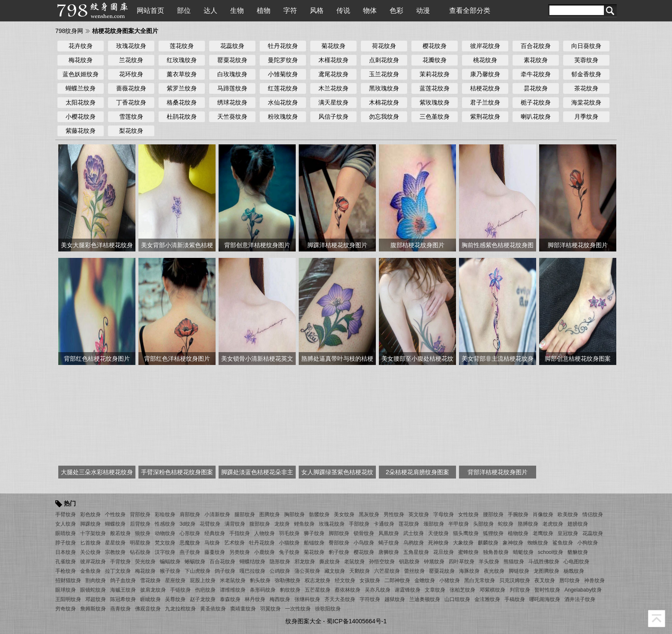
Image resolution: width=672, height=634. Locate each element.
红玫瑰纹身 (182, 60)
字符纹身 (370, 599)
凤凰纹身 (389, 533)
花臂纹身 (210, 524)
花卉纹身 (81, 46)
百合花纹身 (536, 46)
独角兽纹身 (496, 552)
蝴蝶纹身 (115, 524)
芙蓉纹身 (586, 60)
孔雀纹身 (66, 562)
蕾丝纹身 (414, 571)
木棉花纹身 (384, 102)
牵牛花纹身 (536, 74)
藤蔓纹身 (215, 552)
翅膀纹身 (578, 524)
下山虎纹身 (198, 571)
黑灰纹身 (369, 514)
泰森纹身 (230, 599)
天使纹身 (438, 533)
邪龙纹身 (305, 562)
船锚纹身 (314, 543)
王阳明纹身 (68, 599)
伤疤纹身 (205, 590)
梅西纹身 (280, 599)
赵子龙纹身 (203, 599)
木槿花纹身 (333, 60)
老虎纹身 (553, 524)
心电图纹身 (576, 562)
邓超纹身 (96, 599)
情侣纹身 (593, 514)
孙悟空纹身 (382, 562)
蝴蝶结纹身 (252, 562)
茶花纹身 (586, 88)
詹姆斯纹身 (93, 609)
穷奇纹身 (66, 609)
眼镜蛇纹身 (93, 590)
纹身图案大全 (303, 621)
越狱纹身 (395, 599)
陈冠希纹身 (123, 599)
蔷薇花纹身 (131, 88)
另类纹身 (240, 552)
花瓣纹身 (435, 60)
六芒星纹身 (387, 571)
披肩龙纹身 (153, 590)
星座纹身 (175, 580)
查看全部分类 (470, 10)
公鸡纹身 (280, 571)
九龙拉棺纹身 (180, 609)
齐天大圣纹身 (340, 599)
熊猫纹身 (514, 562)
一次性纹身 (298, 609)
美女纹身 (344, 514)
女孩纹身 (370, 580)
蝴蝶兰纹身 (81, 88)
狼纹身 (143, 533)
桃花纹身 (485, 60)
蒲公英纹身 (307, 571)
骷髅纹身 (319, 514)
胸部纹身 (294, 514)
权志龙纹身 (318, 580)
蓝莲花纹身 (435, 88)
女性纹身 (468, 514)
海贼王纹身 (123, 590)
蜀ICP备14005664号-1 (357, 621)
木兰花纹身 (333, 88)
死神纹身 (438, 543)
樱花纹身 (435, 46)
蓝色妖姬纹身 (81, 74)
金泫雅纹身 (487, 599)
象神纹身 (513, 543)
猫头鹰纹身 (466, 533)
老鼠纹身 (354, 562)
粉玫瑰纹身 (283, 117)
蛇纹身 (506, 524)
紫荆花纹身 (485, 117)
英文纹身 (419, 514)
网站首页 (150, 10)
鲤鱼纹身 (304, 524)
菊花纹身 (333, 46)
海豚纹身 (469, 571)
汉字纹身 (165, 552)
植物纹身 (518, 533)
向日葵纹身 (586, 46)
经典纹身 (215, 533)
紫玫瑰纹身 (435, 102)
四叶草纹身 (462, 562)
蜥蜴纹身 (195, 562)
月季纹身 (586, 117)
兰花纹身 (131, 60)
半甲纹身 (459, 524)
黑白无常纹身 (480, 580)
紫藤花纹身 (81, 131)
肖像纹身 (543, 514)
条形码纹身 (263, 590)
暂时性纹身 (547, 590)
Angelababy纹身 (583, 590)
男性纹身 (394, 514)
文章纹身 (435, 590)
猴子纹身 (170, 571)
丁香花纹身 (131, 102)
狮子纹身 (314, 533)
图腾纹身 (270, 514)
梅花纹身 (81, 60)
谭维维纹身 (233, 590)
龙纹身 (282, 524)
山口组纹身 (457, 599)
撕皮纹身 (330, 562)
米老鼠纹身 (233, 580)
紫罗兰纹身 (182, 88)
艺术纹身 (234, 543)
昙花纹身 (536, 88)
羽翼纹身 (270, 609)
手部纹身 (359, 524)
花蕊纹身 (232, 46)
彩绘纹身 (165, 514)
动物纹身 (165, 533)
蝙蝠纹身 (170, 562)
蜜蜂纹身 (468, 552)
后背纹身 (140, 524)
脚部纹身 (339, 533)
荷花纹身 (384, 46)
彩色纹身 (90, 514)
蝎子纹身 (389, 543)
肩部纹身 (190, 514)
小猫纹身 (289, 543)
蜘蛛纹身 (538, 543)
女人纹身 (66, 524)
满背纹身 (235, 524)
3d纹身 (187, 524)
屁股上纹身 (203, 580)
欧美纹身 (568, 514)
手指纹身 (240, 533)
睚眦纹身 (150, 599)
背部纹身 (140, 514)
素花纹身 (536, 60)
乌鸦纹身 (414, 543)
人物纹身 (264, 533)
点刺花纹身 (384, 60)
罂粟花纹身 (232, 60)
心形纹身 (190, 533)
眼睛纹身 (66, 533)
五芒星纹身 (318, 590)
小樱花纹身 (81, 117)
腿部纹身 (245, 514)
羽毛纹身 (289, 533)
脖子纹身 (66, 543)
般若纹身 (120, 533)
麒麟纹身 (488, 543)
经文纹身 (345, 580)
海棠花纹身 (586, 102)
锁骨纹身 (364, 533)
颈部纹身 (434, 524)
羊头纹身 (489, 562)
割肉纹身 (96, 580)
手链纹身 (180, 590)
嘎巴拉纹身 (252, 571)
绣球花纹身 (232, 102)
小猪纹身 (450, 580)
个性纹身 (115, 514)
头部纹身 (483, 524)
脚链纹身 (519, 571)
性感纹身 (165, 524)
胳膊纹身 (528, 524)
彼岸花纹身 (485, 46)
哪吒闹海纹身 (545, 599)
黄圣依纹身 (213, 609)
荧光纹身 (145, 562)
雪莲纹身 (131, 117)
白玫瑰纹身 (232, 74)
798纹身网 (69, 31)
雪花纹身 (150, 580)
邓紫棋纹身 (492, 590)
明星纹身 (140, 543)
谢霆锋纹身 (408, 590)
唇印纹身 (570, 580)
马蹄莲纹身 (232, 88)
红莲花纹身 (283, 88)
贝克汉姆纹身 (515, 580)
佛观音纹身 (148, 609)
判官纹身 (520, 590)
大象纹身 (463, 543)
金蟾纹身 (425, 580)
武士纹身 (414, 533)
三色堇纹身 (435, 117)
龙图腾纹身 (546, 571)
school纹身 (550, 552)
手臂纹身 (66, 514)
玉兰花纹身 (384, 74)
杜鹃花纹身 (182, 117)
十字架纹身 (93, 533)
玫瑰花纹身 (131, 46)
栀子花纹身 (536, 102)
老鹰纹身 (543, 533)
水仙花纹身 (283, 102)
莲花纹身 (182, 46)
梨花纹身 (131, 131)
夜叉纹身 (545, 580)
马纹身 (212, 543)
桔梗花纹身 (485, 88)
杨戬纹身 (574, 571)
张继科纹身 (307, 599)
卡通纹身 (384, 524)
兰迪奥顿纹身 (425, 599)
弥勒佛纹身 (288, 580)
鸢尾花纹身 (333, 74)
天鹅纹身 (360, 571)
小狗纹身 (588, 543)
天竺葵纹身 (232, 117)
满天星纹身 (333, 102)
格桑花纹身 (182, 102)
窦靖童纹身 (243, 609)
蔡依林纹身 (348, 590)
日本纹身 (66, 552)
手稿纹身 (515, 599)
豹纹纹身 (290, 590)
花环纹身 (131, 74)
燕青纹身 (120, 609)
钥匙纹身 (409, 562)
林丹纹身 (255, 599)
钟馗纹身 (434, 562)
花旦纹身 (444, 552)
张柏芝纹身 (462, 590)
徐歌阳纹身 (328, 609)
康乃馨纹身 (485, 74)
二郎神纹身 (397, 580)
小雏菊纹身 (283, 74)
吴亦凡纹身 (378, 590)
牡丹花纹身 (283, 46)
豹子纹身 (339, 552)
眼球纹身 (66, 590)
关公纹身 (90, 552)
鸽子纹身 (225, 571)
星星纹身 (115, 543)
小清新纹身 (217, 514)
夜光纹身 (494, 571)
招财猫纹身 (68, 580)
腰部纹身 (493, 514)
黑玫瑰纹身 (384, 88)
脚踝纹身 (90, 524)
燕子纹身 (190, 552)
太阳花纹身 (81, 102)
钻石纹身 (140, 552)
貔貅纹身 (578, 552)
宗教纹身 (115, 552)
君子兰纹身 (485, 102)
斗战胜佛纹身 (544, 562)
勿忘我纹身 (384, 117)
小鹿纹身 (264, 552)
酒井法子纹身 (580, 599)
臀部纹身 (339, 543)
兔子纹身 (289, 552)
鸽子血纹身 (123, 580)
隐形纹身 (280, 562)
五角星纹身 (416, 552)
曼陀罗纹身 (283, 60)
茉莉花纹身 (435, 74)
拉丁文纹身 (118, 571)
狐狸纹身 (493, 533)
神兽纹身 (594, 580)
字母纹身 (444, 514)
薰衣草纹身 (182, 74)
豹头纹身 (260, 580)
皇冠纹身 (568, 533)
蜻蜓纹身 (523, 552)
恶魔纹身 (190, 543)
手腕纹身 (518, 514)
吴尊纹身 (175, 599)
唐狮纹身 (389, 552)
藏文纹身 (335, 571)
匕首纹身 (90, 543)
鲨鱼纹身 (563, 543)
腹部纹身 (260, 524)
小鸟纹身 (364, 543)
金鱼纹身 (90, 571)
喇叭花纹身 (536, 117)
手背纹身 (120, 562)
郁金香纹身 (586, 74)
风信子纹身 (333, 117)
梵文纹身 (165, 543)
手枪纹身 (66, 571)
